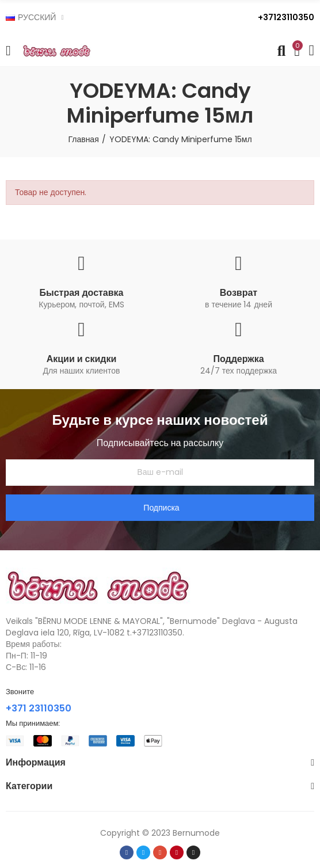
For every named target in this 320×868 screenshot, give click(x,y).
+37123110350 (286, 17)
